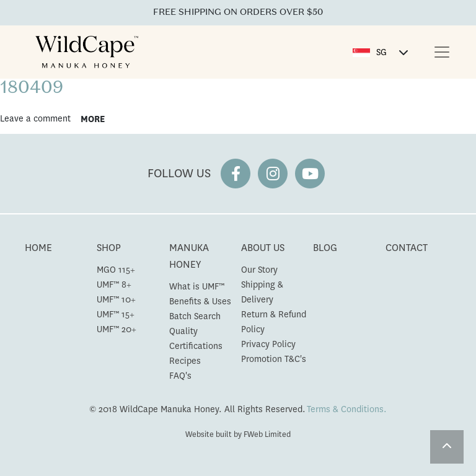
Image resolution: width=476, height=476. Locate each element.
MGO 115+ (116, 270)
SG (381, 52)
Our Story (259, 270)
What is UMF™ (197, 286)
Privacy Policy (268, 344)
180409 (32, 89)
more (93, 119)
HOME (38, 248)
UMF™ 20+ (117, 329)
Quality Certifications (196, 338)
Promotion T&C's (274, 359)
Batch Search (195, 316)
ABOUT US (263, 248)
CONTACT (407, 248)
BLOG (325, 248)
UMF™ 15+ (116, 314)
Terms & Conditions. (347, 409)
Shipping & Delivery (262, 292)
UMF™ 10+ (116, 299)
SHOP (109, 248)
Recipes (185, 361)
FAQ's (180, 376)
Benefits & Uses (200, 301)
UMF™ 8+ (114, 284)
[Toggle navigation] (442, 52)
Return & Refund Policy (274, 322)
